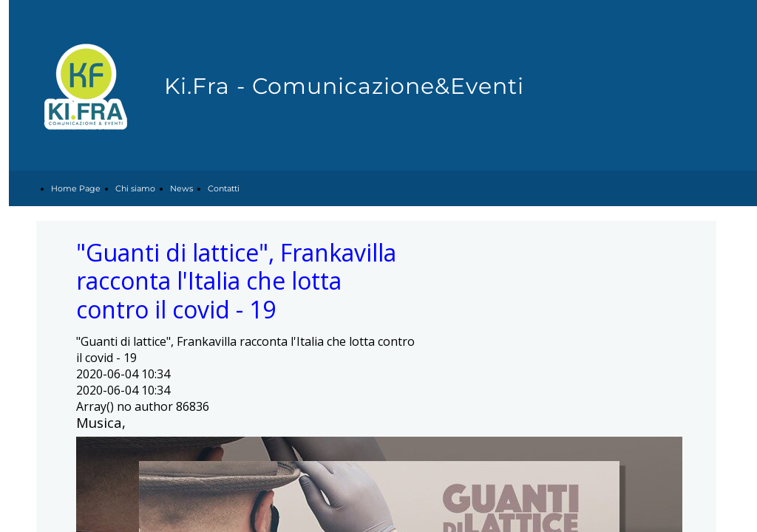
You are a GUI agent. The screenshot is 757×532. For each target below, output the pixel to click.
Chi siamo (135, 188)
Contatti (224, 188)
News (181, 188)
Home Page (76, 188)
